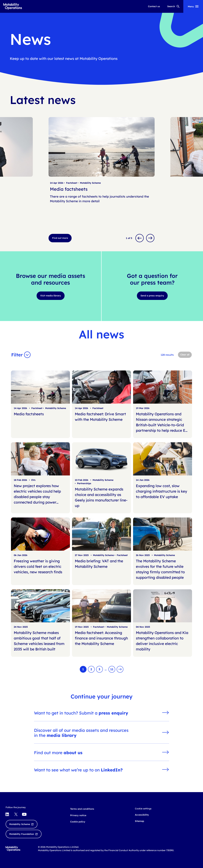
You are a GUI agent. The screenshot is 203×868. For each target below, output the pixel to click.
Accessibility (142, 815)
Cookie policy (78, 822)
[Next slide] (150, 238)
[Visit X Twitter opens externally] (16, 814)
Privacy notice (78, 815)
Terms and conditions (82, 809)
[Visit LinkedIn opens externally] (7, 814)
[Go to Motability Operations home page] (13, 6)
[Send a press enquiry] (152, 296)
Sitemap (139, 821)
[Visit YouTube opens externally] (24, 814)
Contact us (154, 6)
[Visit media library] (51, 296)
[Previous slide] (140, 238)
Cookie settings (143, 809)
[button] (22, 355)
